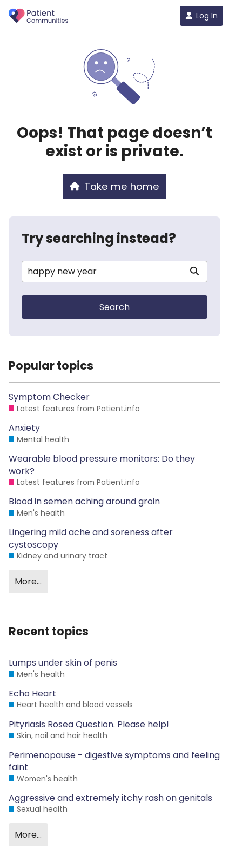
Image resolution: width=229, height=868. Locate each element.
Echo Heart (32, 694)
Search (114, 307)
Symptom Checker (49, 397)
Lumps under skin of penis (63, 663)
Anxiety (24, 428)
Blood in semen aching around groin (84, 502)
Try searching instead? (99, 238)
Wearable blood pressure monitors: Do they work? (102, 465)
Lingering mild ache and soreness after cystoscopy (91, 538)
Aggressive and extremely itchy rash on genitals (110, 798)
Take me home (114, 186)
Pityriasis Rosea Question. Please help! (89, 725)
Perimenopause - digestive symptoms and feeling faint (114, 761)
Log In (201, 16)
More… (28, 581)
